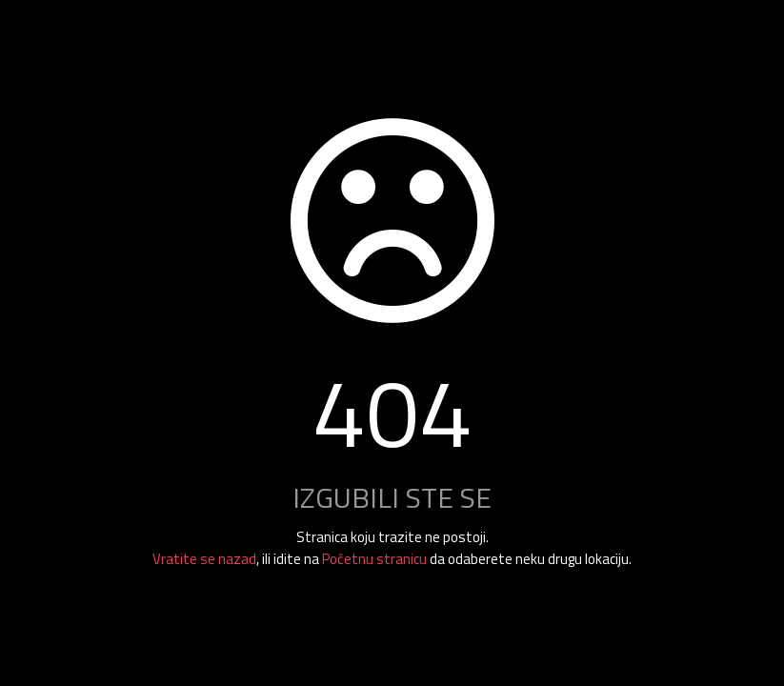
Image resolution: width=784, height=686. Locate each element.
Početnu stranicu (374, 559)
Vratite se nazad (204, 559)
